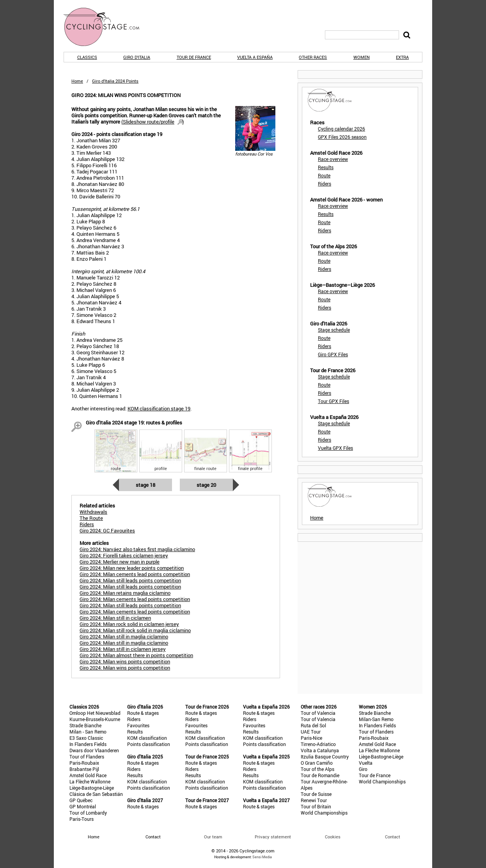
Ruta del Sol (313, 725)
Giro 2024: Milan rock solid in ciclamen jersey (129, 624)
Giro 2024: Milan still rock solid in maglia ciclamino (135, 630)
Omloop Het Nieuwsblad (95, 713)
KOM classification (147, 738)
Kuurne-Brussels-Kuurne (95, 719)
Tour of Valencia (318, 713)
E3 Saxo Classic (86, 738)
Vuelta (366, 763)
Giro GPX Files (333, 354)
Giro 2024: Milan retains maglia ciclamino (125, 593)
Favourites (138, 725)
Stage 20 (206, 485)
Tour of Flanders (87, 757)
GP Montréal (83, 806)
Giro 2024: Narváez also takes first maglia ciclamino (137, 549)
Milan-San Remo (376, 719)
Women (362, 57)
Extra (402, 57)
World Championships (324, 813)
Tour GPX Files (333, 401)
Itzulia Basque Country (325, 757)
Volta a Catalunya (320, 750)
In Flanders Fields (88, 744)
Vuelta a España (255, 57)
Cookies (333, 837)
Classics (87, 57)
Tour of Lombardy (88, 813)
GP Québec (81, 800)
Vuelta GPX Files (335, 448)
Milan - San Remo (88, 732)
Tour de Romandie (320, 775)
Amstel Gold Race (88, 775)
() (153, 122)
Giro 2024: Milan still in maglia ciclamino (124, 636)
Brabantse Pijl (84, 769)
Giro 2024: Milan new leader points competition (132, 568)
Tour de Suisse (316, 794)
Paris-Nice (311, 738)
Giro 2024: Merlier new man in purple (120, 562)
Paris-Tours (82, 819)
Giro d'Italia (137, 57)
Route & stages (143, 713)
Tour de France (194, 57)
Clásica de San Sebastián (96, 794)
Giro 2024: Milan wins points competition (125, 661)
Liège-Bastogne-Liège (92, 788)
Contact (393, 837)
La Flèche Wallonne (90, 781)
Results (326, 167)
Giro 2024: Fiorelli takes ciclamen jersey (124, 555)
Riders (325, 184)
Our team (213, 837)
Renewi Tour (314, 800)
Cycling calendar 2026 (341, 129)
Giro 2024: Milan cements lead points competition (135, 574)
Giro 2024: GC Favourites (107, 530)
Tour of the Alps (317, 769)
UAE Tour (311, 732)
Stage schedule (334, 330)
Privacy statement (273, 837)
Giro (363, 769)
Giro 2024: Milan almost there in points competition (136, 655)
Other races (313, 57)
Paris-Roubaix (84, 763)
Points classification (149, 744)
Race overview (333, 159)
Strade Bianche (85, 725)
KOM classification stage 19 (159, 408)
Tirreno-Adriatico (318, 744)
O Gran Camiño (317, 763)
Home (77, 81)
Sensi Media (262, 857)
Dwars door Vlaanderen (94, 750)
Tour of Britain (316, 806)
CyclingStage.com (106, 27)
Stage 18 (145, 485)
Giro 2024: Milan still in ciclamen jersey (123, 649)
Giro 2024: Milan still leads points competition (130, 580)
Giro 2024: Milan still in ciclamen (115, 618)
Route (324, 175)
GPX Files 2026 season (342, 137)
